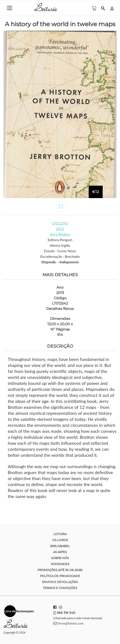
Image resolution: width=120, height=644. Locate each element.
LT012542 (60, 223)
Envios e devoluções (60, 582)
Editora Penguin (60, 240)
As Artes (60, 552)
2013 (60, 229)
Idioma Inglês (60, 245)
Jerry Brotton (60, 234)
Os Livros (60, 540)
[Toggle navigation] (10, 8)
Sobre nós (60, 558)
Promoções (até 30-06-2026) (60, 570)
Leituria (60, 534)
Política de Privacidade (60, 576)
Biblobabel (60, 546)
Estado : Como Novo (60, 251)
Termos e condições (60, 588)
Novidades (60, 564)
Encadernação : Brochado (60, 256)
